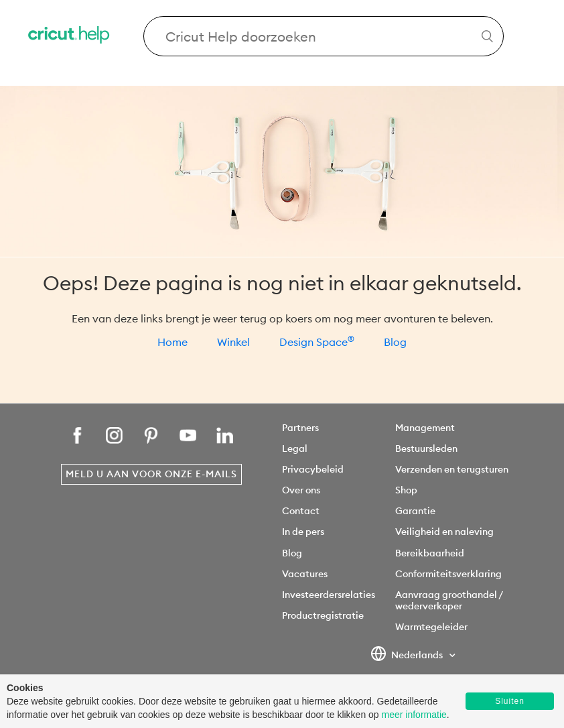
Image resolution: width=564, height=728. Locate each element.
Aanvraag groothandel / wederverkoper (449, 600)
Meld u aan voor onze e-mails (151, 474)
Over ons (301, 490)
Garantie (415, 511)
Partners (300, 428)
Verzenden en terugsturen (452, 469)
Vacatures (305, 574)
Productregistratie (323, 615)
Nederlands (408, 656)
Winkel (233, 342)
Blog (395, 342)
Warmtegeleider (431, 627)
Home (172, 342)
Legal (295, 448)
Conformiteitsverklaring (448, 574)
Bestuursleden (426, 448)
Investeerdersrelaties (329, 595)
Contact (301, 511)
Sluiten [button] (510, 701)
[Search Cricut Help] (324, 36)
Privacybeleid (313, 469)
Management (425, 428)
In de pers (303, 532)
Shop (406, 490)
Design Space (317, 342)
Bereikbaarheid (430, 553)
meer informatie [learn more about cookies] (414, 715)
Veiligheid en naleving (444, 532)
